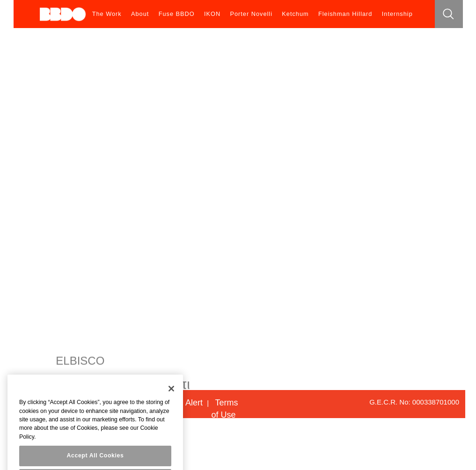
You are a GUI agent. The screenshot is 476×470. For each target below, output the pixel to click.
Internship (397, 14)
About (140, 14)
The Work (107, 14)
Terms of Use (224, 409)
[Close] (171, 393)
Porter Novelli (251, 14)
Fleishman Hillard (345, 14)
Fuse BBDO (177, 14)
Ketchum (295, 14)
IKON (212, 14)
